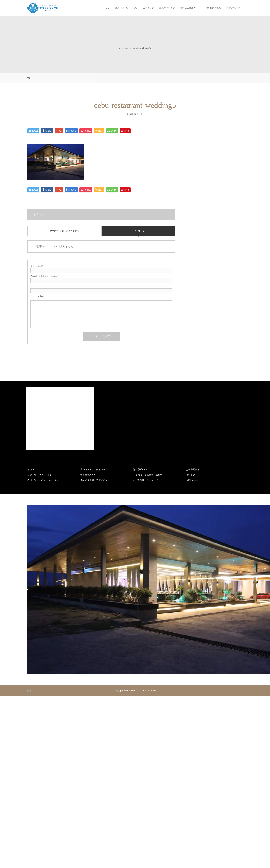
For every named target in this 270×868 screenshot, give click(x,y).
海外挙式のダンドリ (90, 475)
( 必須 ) (37, 266)
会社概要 (191, 475)
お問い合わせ (233, 8)
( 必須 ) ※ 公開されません (47, 276)
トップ (106, 8)
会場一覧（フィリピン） (40, 475)
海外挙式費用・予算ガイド (94, 480)
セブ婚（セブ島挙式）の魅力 (148, 475)
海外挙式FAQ (140, 470)
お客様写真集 (193, 470)
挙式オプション (167, 8)
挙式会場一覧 (122, 8)
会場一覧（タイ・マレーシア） (43, 480)
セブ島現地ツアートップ (145, 480)
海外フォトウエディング (93, 470)
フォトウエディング (144, 8)
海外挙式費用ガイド (190, 8)
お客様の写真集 (213, 8)
